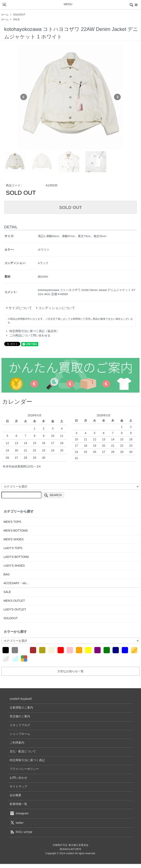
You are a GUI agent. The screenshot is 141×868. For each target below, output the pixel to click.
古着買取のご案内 (21, 708)
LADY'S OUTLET (15, 609)
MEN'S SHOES (14, 539)
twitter (17, 823)
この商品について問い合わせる (30, 335)
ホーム (5, 15)
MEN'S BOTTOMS (16, 531)
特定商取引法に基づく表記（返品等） (34, 331)
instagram (19, 813)
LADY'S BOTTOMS (16, 557)
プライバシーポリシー (24, 769)
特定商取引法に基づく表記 (27, 760)
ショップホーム (20, 734)
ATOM (28, 832)
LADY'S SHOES (14, 566)
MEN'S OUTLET (14, 601)
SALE (16, 19)
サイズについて (19, 308)
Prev (24, 97)
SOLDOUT (19, 15)
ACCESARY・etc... (16, 583)
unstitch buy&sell (21, 699)
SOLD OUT (71, 207)
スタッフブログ (20, 725)
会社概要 (15, 795)
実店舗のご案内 (20, 716)
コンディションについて (55, 308)
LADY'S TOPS (13, 548)
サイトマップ (18, 786)
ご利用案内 (17, 743)
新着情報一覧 (18, 804)
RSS (16, 832)
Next (117, 97)
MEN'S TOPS (12, 522)
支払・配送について (23, 751)
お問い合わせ (18, 778)
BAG (7, 574)
